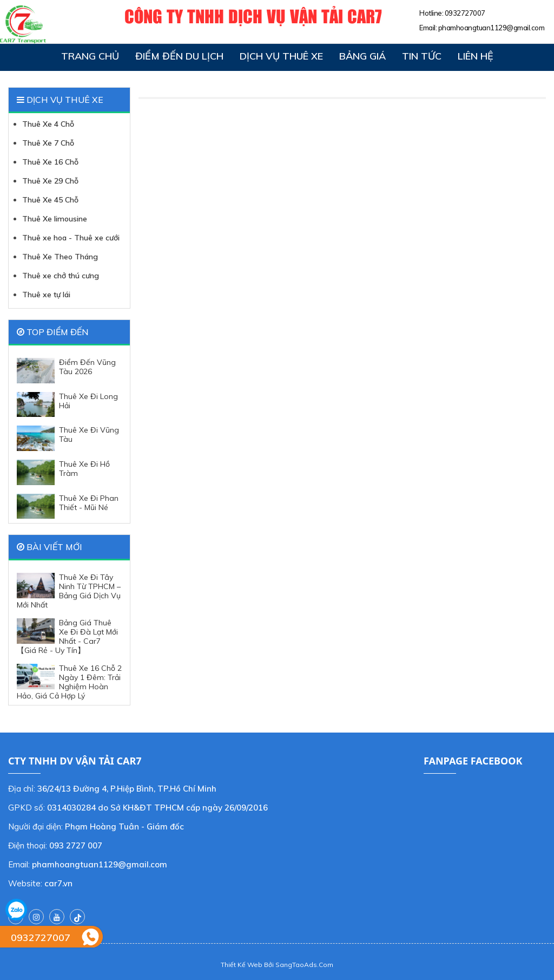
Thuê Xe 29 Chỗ (50, 181)
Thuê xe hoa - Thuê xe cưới (71, 238)
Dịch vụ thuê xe (281, 56)
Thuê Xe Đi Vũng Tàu (68, 438)
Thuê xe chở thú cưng (61, 276)
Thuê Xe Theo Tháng (60, 257)
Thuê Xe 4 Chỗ (48, 124)
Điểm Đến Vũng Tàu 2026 (66, 371)
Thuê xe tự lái (46, 295)
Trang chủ (90, 56)
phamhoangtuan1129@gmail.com (492, 28)
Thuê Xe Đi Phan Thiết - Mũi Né (68, 507)
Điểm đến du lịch (179, 56)
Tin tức (422, 56)
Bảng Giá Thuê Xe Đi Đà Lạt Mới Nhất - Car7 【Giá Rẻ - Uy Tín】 (67, 637)
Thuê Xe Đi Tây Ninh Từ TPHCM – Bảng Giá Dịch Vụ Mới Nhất (69, 591)
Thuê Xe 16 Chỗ (50, 162)
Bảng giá (362, 56)
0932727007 (465, 13)
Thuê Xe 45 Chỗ (50, 200)
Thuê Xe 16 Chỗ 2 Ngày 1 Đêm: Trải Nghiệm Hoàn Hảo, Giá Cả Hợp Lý (69, 682)
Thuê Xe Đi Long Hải (67, 405)
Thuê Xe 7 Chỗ (48, 143)
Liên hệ (476, 56)
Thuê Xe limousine (55, 219)
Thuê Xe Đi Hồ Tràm (63, 472)
